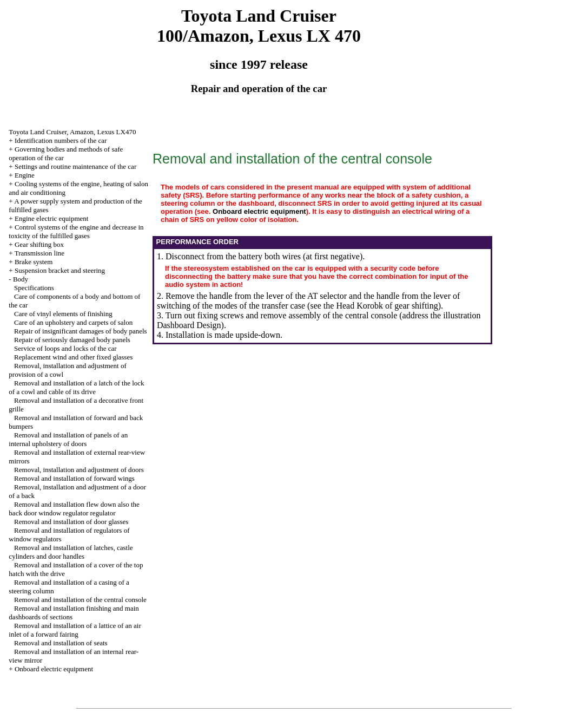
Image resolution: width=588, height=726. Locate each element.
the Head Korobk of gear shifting (381, 306)
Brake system (34, 262)
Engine (25, 175)
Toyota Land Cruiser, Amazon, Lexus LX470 (72, 132)
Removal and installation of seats (61, 643)
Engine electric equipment (51, 218)
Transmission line (39, 253)
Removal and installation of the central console (80, 600)
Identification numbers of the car (61, 140)
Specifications (34, 288)
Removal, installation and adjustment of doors (79, 470)
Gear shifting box (39, 244)
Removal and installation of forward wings (74, 478)
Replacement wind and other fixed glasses (73, 357)
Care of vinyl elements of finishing (63, 314)
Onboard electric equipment (54, 669)
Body (21, 279)
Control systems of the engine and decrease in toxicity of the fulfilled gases (76, 231)
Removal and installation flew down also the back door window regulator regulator (74, 509)
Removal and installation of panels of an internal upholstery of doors (68, 439)
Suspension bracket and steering (60, 270)
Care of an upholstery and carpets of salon (73, 322)
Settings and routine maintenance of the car (75, 166)
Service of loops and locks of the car (65, 348)
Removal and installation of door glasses (71, 522)
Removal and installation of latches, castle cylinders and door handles (71, 552)
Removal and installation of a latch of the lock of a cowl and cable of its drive (76, 387)
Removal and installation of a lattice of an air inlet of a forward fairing (75, 630)
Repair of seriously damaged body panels (72, 340)
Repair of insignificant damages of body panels (81, 331)
